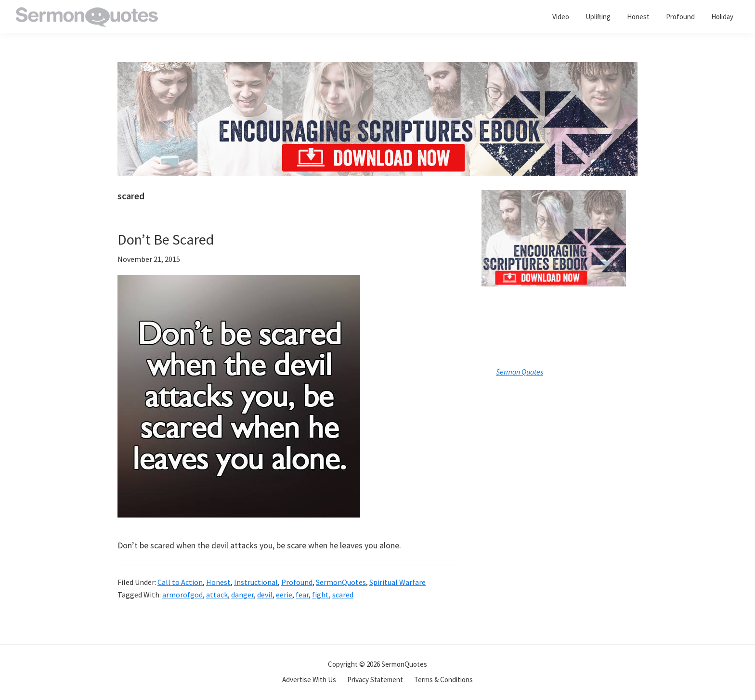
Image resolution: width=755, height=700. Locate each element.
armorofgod (182, 595)
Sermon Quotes (520, 372)
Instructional (256, 582)
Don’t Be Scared (166, 239)
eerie (284, 595)
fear (302, 595)
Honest (218, 582)
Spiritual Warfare (397, 582)
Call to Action (180, 582)
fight (320, 595)
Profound (297, 582)
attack (217, 595)
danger (242, 595)
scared (343, 595)
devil (265, 595)
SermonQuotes (341, 582)
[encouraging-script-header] (377, 69)
